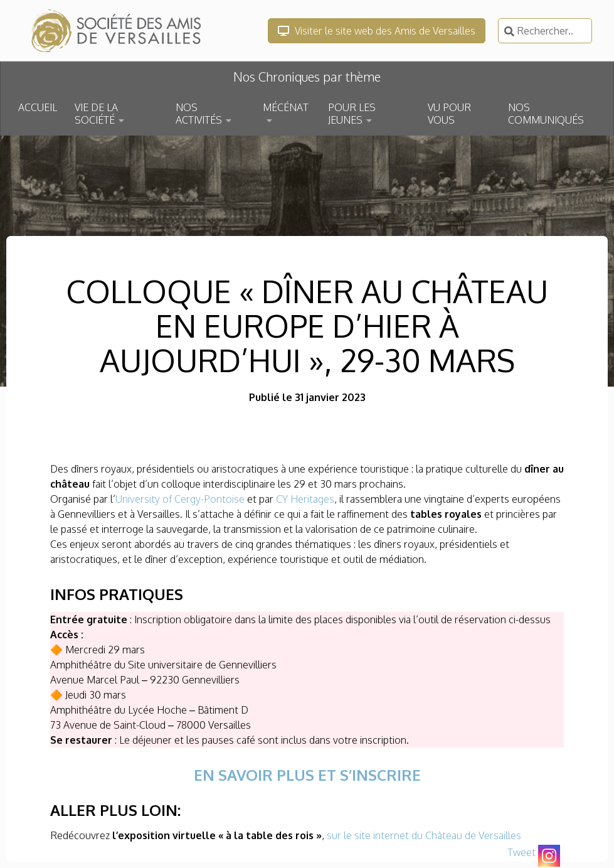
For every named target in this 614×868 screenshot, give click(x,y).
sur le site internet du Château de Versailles (424, 835)
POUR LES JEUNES (352, 114)
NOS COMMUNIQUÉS (546, 114)
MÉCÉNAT (286, 107)
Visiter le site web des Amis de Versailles (377, 31)
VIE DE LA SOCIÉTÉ (96, 114)
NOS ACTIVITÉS (199, 114)
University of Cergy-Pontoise (180, 499)
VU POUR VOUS (449, 114)
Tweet (521, 852)
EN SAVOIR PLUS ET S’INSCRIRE (307, 775)
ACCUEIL (38, 107)
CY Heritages (305, 499)
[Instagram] (549, 856)
